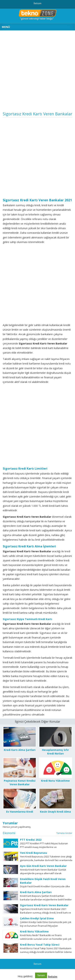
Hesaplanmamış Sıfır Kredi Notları (55, 752)
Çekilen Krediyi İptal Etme (37, 918)
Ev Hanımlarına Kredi (20, 812)
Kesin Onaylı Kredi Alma (55, 812)
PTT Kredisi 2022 (31, 840)
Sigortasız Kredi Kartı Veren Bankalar (44, 905)
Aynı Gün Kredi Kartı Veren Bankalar (43, 866)
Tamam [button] (41, 975)
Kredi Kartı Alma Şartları (20, 750)
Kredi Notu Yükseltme (55, 781)
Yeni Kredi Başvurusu (34, 853)
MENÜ (6, 27)
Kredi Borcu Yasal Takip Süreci (40, 945)
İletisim (37, 3)
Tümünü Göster (64, 833)
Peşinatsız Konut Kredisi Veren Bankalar (20, 782)
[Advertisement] (37, 72)
